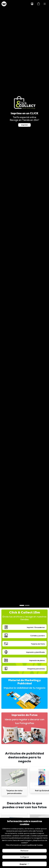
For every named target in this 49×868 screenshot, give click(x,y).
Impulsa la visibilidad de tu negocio (24, 688)
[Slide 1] (22, 605)
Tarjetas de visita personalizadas (14, 792)
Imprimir (24, 125)
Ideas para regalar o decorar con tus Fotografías (25, 721)
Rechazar (24, 851)
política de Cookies (35, 845)
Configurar (25, 857)
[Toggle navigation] (45, 4)
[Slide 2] (27, 605)
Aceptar (24, 864)
